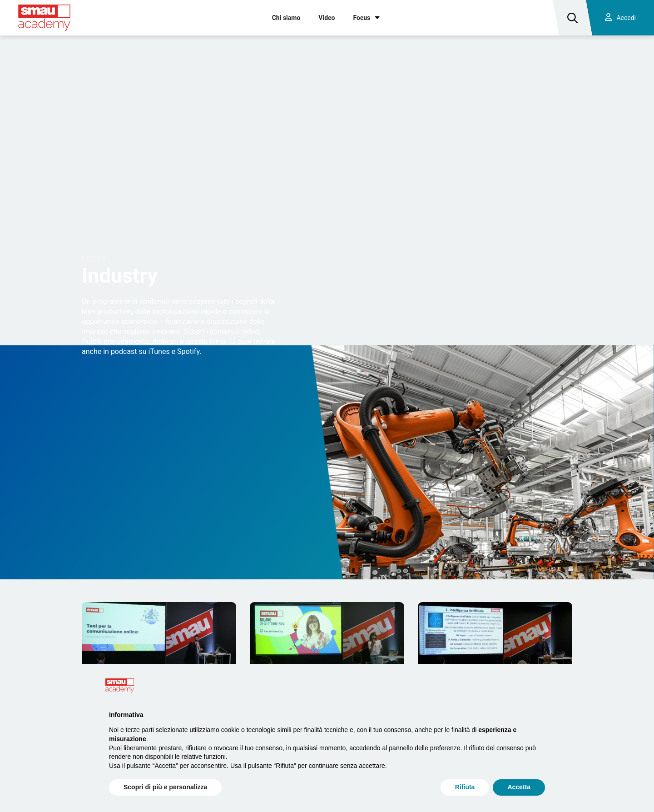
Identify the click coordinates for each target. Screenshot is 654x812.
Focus (362, 18)
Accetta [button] (519, 787)
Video (327, 18)
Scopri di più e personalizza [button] (165, 787)
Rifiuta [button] (465, 787)
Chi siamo (286, 18)
